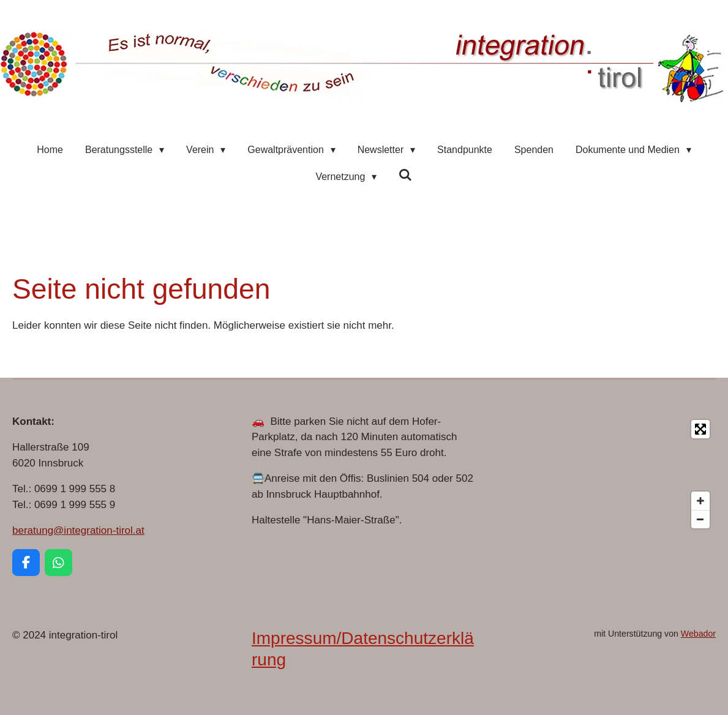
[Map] (603, 474)
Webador (698, 634)
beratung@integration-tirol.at (78, 530)
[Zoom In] (700, 501)
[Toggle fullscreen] (700, 429)
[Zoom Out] (700, 519)
